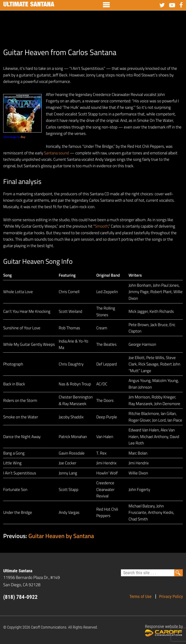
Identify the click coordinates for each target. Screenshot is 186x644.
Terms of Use (140, 596)
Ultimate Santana (29, 5)
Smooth (102, 226)
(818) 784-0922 (20, 597)
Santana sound (56, 153)
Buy (23, 137)
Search (179, 573)
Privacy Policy (171, 596)
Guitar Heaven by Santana (61, 536)
